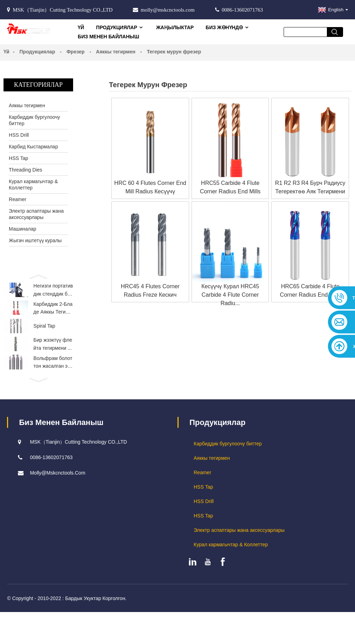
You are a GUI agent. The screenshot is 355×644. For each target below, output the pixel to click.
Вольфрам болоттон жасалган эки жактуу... (53, 376)
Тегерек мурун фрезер (174, 52)
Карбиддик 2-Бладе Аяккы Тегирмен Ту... (53, 313)
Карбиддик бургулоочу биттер (34, 120)
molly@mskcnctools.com (167, 10)
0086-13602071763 (243, 10)
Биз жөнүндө (228, 28)
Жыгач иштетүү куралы (35, 240)
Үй (81, 27)
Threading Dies (25, 170)
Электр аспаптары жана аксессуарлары (36, 214)
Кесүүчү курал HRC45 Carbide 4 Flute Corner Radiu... (230, 295)
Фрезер (75, 52)
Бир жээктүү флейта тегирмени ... (53, 354)
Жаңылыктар (175, 27)
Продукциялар (120, 28)
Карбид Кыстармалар (33, 147)
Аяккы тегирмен (116, 52)
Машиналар (22, 229)
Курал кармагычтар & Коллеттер (33, 185)
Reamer (18, 199)
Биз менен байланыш (108, 37)
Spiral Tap (44, 333)
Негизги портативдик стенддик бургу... (53, 292)
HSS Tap (18, 158)
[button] (38, 276)
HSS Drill (19, 135)
